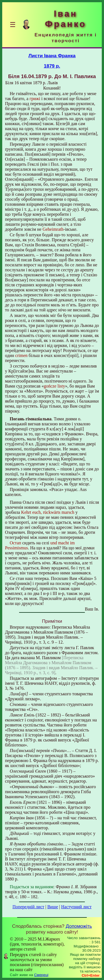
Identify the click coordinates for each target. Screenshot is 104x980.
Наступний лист (76, 907)
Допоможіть (79, 926)
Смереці (41, 975)
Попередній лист (28, 907)
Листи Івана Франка (52, 56)
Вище (53, 907)
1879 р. (52, 66)
